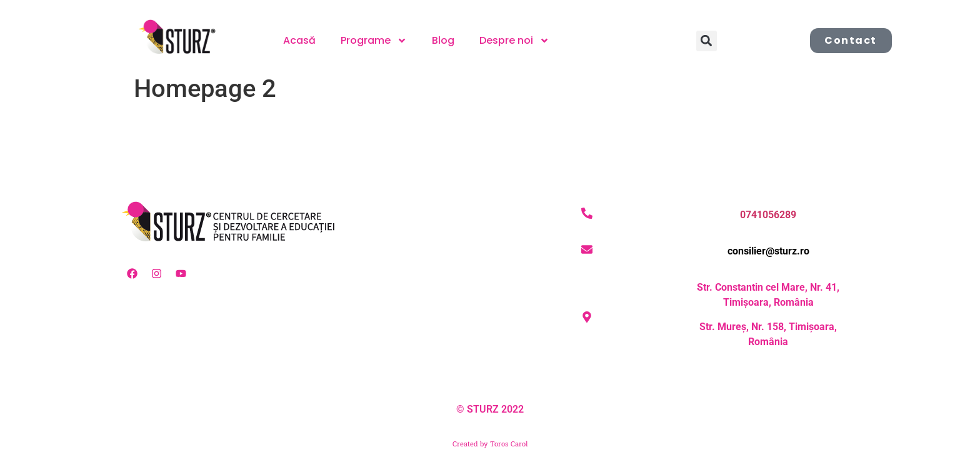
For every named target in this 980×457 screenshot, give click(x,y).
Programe (374, 41)
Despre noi (514, 41)
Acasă (299, 40)
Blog (443, 40)
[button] (707, 41)
